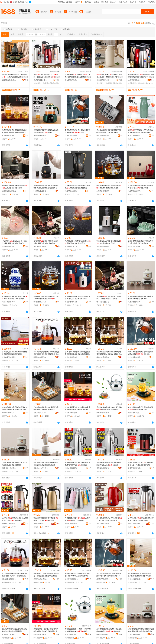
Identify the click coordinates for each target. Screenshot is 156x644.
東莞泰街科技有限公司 (104, 246)
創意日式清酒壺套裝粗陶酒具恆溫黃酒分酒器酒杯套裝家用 (15, 187)
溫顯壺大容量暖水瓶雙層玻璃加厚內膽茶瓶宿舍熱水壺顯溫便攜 (140, 131)
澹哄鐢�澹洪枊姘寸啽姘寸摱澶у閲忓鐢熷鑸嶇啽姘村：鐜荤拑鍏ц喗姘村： (109, 76)
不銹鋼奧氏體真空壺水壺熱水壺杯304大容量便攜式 (77, 519)
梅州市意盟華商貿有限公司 (72, 468)
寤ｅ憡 (26, 77)
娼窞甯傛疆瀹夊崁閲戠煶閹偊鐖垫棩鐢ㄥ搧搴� (135, 80)
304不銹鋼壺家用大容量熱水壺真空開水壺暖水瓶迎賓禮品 (15, 519)
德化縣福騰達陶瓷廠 (9, 191)
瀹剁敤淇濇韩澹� (50, 83)
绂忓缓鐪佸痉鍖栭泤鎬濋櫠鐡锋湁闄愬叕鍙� (135, 634)
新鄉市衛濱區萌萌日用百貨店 (41, 136)
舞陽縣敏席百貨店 (134, 413)
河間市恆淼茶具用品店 (41, 302)
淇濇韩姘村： (38, 83)
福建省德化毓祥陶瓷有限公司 (135, 191)
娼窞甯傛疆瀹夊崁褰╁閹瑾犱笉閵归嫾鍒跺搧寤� (72, 634)
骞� (26, 80)
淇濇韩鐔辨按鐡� (144, 83)
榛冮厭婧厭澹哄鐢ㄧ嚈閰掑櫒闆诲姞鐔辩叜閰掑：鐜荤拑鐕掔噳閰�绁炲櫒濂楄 (109, 575)
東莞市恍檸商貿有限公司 (72, 413)
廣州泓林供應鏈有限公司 (104, 468)
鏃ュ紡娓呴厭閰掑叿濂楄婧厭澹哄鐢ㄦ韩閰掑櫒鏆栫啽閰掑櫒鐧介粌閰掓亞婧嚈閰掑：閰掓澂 (15, 630)
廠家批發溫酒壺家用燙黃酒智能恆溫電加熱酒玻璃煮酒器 (140, 408)
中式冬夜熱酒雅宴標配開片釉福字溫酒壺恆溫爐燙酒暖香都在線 (140, 298)
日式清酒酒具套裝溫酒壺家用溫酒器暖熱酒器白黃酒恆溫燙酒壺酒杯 (46, 408)
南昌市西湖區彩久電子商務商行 (9, 413)
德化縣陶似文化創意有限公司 (41, 413)
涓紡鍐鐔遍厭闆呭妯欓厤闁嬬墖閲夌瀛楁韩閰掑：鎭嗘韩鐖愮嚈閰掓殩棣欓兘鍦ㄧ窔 (141, 630)
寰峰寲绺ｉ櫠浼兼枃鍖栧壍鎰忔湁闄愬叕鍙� (9, 634)
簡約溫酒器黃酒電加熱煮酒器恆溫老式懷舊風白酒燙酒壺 (109, 242)
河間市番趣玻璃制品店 (104, 191)
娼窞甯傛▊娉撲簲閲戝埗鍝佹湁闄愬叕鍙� (41, 80)
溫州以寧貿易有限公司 (72, 357)
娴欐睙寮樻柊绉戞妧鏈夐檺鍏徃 (104, 80)
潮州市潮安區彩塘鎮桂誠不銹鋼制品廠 (104, 413)
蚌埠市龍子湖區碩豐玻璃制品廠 (135, 136)
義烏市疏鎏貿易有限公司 (104, 357)
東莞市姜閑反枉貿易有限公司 (9, 136)
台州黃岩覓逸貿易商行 (135, 246)
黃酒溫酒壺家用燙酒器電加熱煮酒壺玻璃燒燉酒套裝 (77, 131)
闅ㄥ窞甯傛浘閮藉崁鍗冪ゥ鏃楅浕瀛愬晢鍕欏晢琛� (9, 579)
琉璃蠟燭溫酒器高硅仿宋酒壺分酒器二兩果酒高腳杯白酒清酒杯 (46, 242)
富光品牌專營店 (39, 524)
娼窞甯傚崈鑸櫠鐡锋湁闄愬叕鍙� (9, 80)
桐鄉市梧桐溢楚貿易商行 (41, 191)
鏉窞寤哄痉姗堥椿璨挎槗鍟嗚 (104, 579)
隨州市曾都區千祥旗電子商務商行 (41, 357)
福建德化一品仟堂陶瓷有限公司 (41, 468)
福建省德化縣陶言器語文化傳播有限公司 (72, 191)
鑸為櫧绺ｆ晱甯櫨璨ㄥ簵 (104, 634)
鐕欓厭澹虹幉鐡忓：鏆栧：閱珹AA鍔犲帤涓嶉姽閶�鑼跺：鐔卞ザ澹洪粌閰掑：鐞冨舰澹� (78, 630)
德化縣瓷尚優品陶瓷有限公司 (104, 136)
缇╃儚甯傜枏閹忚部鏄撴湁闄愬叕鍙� (72, 579)
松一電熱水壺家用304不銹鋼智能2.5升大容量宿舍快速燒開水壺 (109, 519)
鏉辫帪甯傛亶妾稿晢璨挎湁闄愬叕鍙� (41, 634)
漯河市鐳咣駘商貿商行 (72, 136)
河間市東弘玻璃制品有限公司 (9, 357)
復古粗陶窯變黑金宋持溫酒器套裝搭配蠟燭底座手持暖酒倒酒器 (77, 187)
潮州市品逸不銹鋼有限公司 (9, 524)
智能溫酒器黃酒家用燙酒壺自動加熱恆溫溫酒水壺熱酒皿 (46, 131)
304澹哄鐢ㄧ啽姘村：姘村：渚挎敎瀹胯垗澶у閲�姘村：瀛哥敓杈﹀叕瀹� (46, 76)
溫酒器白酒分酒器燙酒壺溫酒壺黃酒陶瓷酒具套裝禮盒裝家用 (140, 187)
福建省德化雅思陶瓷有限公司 (9, 468)
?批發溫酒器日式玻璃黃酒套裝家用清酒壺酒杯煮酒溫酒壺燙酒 (78, 242)
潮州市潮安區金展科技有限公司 (72, 524)
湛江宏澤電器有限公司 (135, 468)
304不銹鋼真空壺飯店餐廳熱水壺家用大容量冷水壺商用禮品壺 (141, 519)
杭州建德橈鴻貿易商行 (135, 357)
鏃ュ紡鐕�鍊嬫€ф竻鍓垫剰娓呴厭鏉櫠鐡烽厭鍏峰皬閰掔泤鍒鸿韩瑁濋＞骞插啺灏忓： (78, 76)
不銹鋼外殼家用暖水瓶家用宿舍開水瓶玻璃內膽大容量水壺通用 (77, 464)
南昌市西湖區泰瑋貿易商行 (9, 302)
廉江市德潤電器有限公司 (104, 524)
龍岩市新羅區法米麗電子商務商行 (9, 246)
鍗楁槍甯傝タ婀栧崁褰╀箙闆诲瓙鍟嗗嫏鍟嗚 (135, 579)
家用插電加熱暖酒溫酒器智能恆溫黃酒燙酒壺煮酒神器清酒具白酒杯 (77, 298)
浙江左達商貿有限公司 (41, 246)
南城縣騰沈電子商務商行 (72, 246)
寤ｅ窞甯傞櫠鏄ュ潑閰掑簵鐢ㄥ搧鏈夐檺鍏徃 (72, 80)
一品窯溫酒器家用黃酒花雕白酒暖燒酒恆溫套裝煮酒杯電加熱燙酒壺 (46, 464)
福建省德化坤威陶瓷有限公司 (135, 302)
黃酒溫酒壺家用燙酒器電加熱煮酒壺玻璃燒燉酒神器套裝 (140, 353)
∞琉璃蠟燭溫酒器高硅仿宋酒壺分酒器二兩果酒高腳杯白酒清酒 (14, 242)
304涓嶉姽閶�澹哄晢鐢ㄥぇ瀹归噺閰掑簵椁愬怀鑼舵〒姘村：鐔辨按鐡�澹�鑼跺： (141, 76)
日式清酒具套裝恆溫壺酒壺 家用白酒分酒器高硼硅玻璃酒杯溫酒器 (15, 353)
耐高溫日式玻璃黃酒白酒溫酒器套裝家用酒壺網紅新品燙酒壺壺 (46, 298)
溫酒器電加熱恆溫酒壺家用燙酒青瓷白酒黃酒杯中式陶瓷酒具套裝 (140, 242)
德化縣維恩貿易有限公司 (72, 302)
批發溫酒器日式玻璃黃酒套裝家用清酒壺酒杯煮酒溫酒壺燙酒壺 (109, 187)
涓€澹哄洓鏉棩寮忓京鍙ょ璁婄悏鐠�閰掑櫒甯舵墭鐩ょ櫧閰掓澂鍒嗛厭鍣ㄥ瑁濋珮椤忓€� (15, 76)
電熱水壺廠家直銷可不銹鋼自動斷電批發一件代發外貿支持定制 (140, 464)
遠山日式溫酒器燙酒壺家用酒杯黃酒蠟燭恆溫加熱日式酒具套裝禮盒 (109, 131)
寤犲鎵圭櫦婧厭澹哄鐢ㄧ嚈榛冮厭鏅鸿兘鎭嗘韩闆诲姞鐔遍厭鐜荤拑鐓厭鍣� (109, 630)
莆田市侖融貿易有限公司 (104, 302)
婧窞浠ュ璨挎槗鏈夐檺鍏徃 (41, 579)
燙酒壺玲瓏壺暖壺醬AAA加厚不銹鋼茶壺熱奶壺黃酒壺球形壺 (109, 408)
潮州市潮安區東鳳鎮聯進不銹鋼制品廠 (135, 524)
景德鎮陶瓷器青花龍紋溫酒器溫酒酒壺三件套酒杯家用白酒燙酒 (15, 298)
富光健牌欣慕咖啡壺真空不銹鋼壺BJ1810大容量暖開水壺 (46, 519)
